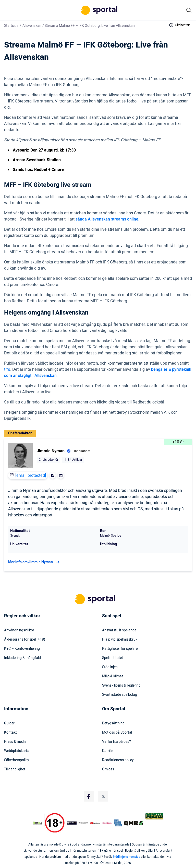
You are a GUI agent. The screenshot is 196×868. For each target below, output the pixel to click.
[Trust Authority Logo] (72, 823)
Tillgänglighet (15, 769)
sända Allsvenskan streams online (107, 219)
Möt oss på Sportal (117, 733)
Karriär (108, 751)
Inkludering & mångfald (22, 658)
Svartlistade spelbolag (120, 695)
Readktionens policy (118, 760)
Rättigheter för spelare (120, 649)
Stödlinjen (110, 667)
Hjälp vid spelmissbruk (120, 640)
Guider (9, 723)
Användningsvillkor (19, 630)
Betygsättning (113, 723)
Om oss (108, 769)
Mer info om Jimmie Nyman (35, 562)
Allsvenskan (32, 26)
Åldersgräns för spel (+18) (25, 640)
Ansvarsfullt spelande (119, 630)
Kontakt (10, 733)
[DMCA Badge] (38, 823)
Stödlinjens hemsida (126, 857)
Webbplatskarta (17, 751)
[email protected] (31, 476)
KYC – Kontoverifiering (22, 649)
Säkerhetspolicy (17, 760)
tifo (7, 369)
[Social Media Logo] (89, 796)
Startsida (11, 26)
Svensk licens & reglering (121, 686)
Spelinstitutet (113, 658)
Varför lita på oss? (117, 742)
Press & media (15, 742)
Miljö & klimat (113, 676)
